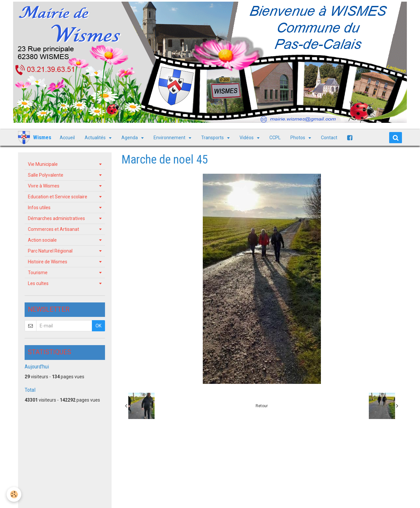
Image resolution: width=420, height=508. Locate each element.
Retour (262, 406)
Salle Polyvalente (46, 175)
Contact (329, 138)
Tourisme (38, 273)
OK (98, 326)
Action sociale (42, 240)
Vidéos (247, 138)
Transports (213, 138)
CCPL (275, 138)
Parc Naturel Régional (50, 251)
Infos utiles (39, 208)
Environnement (170, 138)
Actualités (96, 138)
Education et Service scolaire (58, 197)
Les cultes (38, 283)
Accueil (67, 138)
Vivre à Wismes (44, 186)
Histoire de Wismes (48, 262)
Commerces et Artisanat (53, 229)
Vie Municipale (43, 164)
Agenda (130, 138)
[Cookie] (14, 494)
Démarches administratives (56, 218)
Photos (298, 138)
